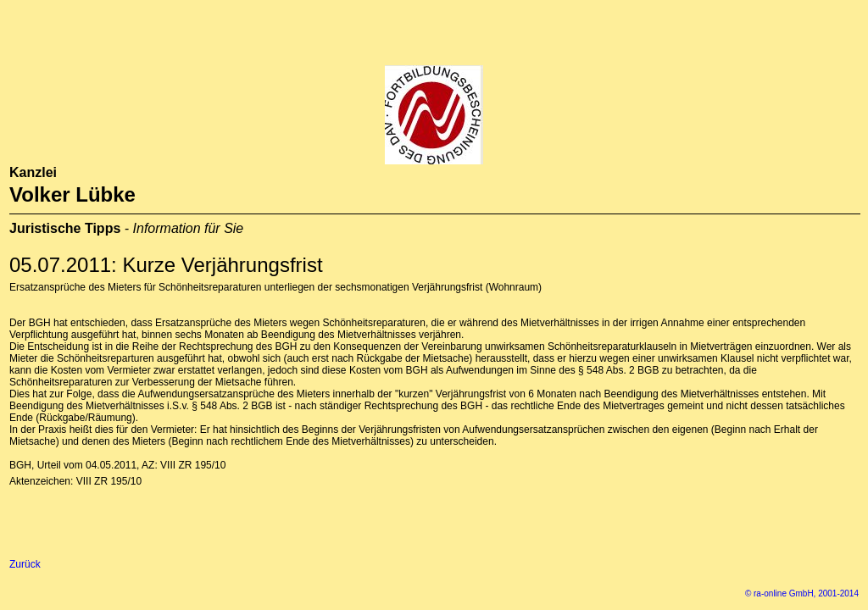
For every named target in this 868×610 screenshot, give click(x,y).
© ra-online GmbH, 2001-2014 (802, 593)
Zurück (25, 564)
